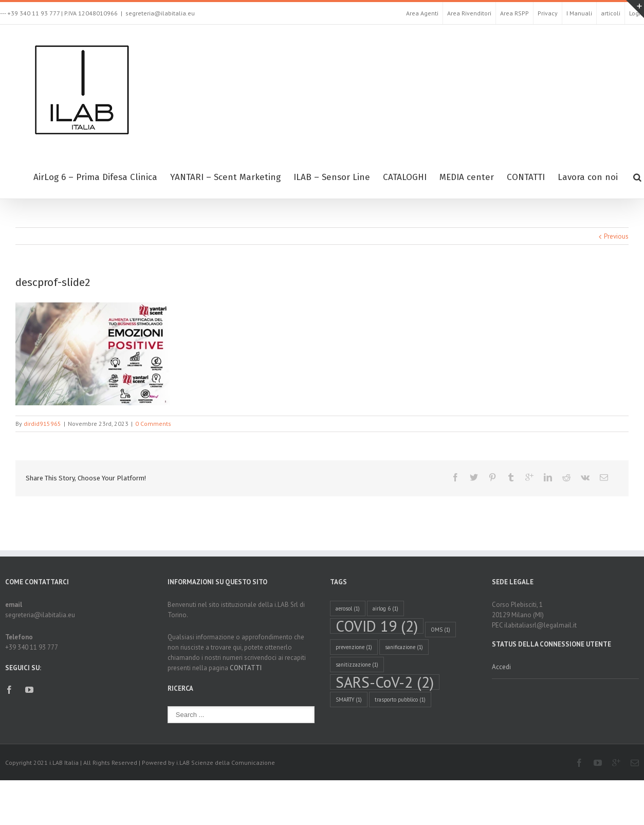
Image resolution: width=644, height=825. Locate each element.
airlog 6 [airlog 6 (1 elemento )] (385, 608)
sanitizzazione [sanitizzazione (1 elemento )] (357, 665)
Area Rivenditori (469, 13)
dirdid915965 (42, 424)
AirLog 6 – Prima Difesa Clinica (95, 177)
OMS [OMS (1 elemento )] (440, 630)
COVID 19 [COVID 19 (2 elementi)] (377, 626)
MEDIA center (467, 177)
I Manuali (579, 13)
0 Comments (153, 424)
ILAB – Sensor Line (332, 177)
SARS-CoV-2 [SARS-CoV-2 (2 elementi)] (385, 682)
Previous (616, 236)
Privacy (548, 13)
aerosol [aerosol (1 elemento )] (348, 608)
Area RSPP (514, 13)
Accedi (501, 667)
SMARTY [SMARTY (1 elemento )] (349, 700)
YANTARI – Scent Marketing (225, 177)
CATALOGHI (405, 177)
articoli (611, 13)
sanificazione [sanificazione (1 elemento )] (404, 647)
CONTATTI (526, 177)
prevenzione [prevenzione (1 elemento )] (354, 647)
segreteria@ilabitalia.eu (160, 13)
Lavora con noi (588, 177)
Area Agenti (422, 13)
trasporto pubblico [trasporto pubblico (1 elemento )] (400, 700)
